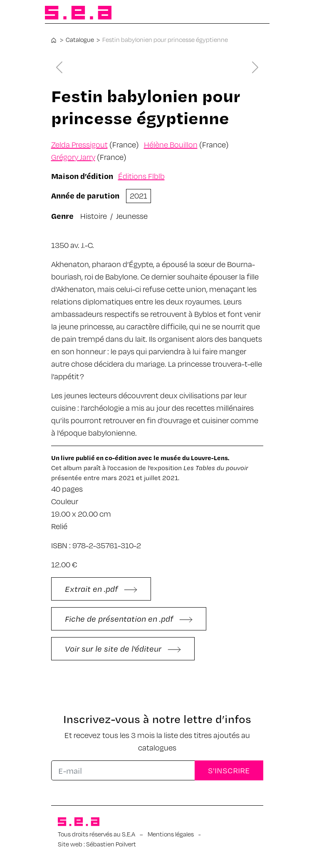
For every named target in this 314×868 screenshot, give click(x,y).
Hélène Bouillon (171, 144)
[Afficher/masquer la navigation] (256, 13)
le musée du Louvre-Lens (191, 458)
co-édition (121, 458)
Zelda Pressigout (79, 144)
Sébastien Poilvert (111, 844)
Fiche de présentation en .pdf (129, 619)
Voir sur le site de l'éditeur (123, 649)
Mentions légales (171, 834)
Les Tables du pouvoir (216, 468)
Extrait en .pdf (101, 589)
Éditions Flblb (141, 176)
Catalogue (80, 39)
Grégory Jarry (73, 157)
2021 (138, 195)
